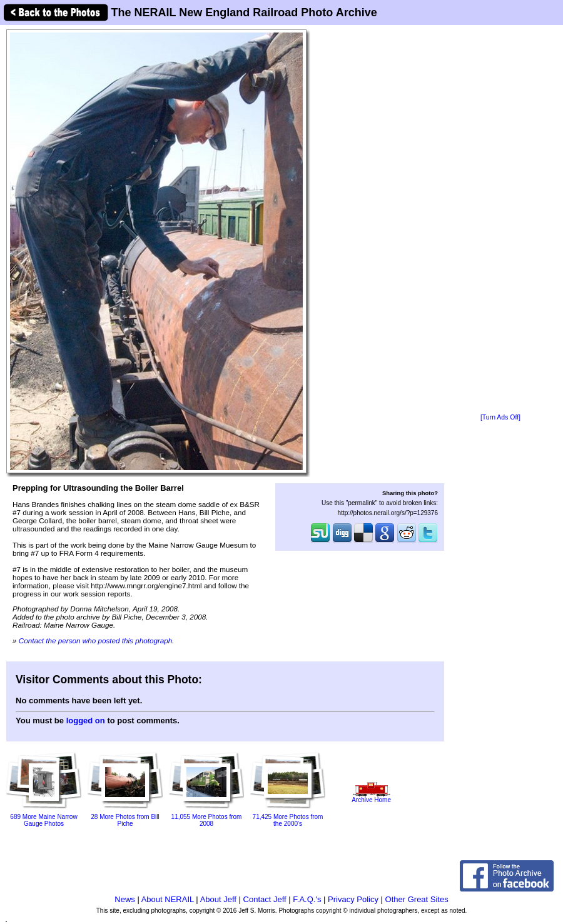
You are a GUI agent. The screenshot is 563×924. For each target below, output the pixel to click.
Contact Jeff (265, 899)
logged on (86, 721)
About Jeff (218, 899)
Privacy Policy (353, 899)
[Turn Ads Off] (500, 417)
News (125, 899)
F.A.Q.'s (307, 899)
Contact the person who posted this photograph (96, 640)
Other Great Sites (417, 899)
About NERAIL (168, 899)
